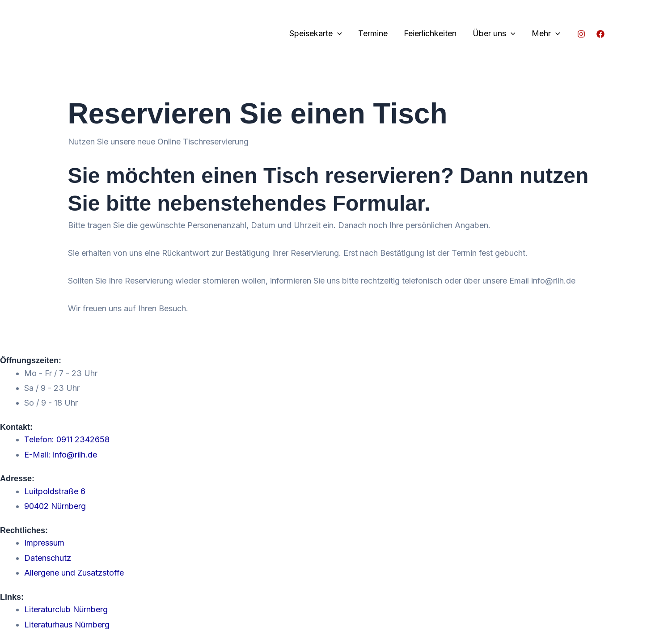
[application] (337, 34)
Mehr (546, 34)
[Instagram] (581, 34)
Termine (373, 33)
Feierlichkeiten (430, 33)
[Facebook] (600, 34)
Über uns (494, 34)
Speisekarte (316, 34)
